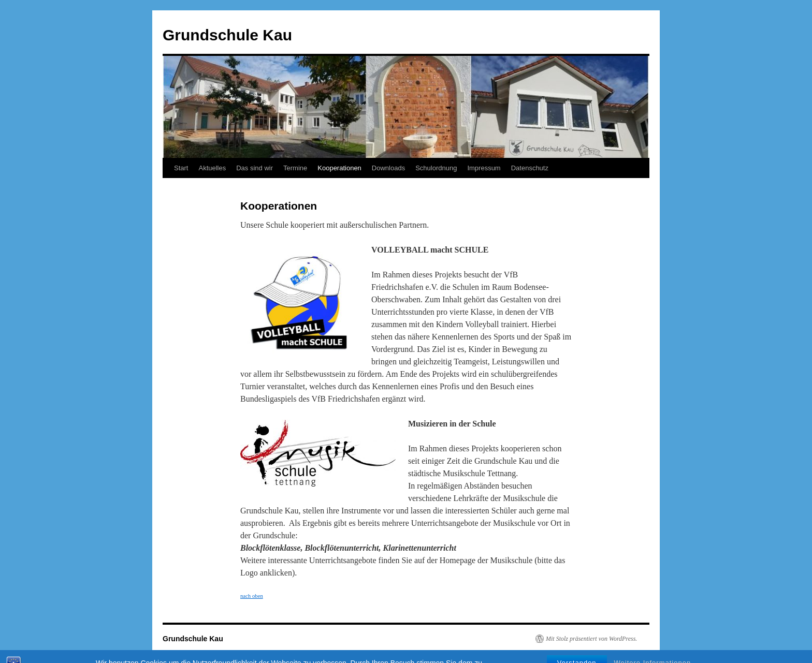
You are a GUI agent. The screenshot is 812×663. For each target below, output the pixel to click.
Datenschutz (530, 168)
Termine (295, 168)
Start (181, 168)
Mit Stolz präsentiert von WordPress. (591, 639)
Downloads (388, 168)
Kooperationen (339, 168)
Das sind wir (255, 168)
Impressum (484, 168)
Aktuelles (212, 168)
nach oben (252, 596)
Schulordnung (436, 168)
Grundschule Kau (227, 35)
